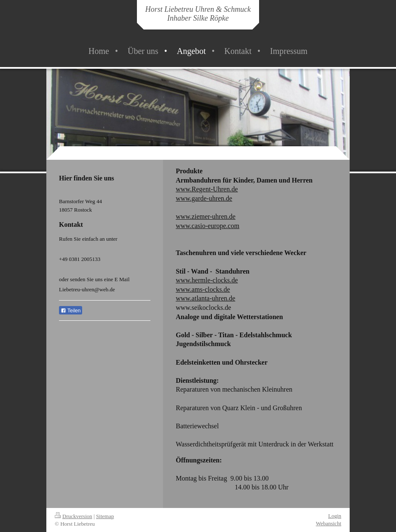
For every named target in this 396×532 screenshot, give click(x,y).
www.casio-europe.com (207, 226)
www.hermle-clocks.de (207, 280)
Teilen (71, 311)
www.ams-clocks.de (203, 289)
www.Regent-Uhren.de (207, 189)
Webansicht (329, 523)
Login (335, 516)
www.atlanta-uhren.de (205, 298)
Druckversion (74, 516)
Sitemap (105, 516)
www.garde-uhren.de (204, 198)
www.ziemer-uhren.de (206, 216)
